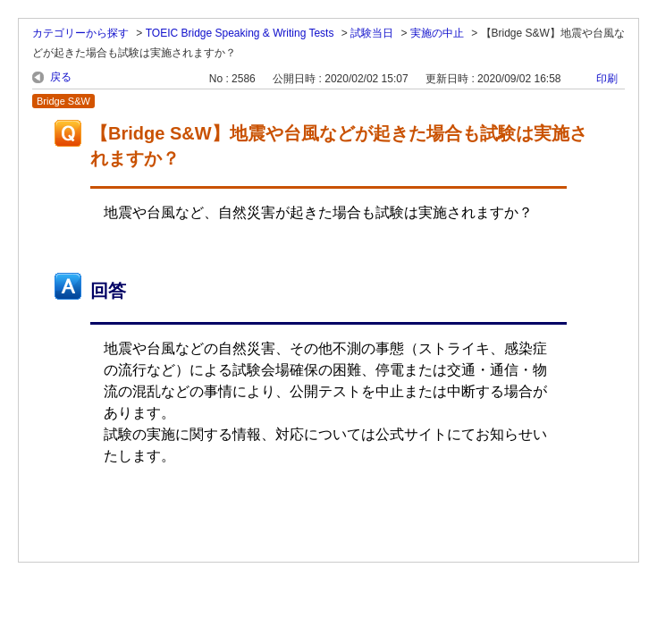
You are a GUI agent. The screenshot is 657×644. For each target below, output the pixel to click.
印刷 (607, 79)
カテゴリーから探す (80, 33)
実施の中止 (437, 33)
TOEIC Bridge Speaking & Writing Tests (240, 33)
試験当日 (372, 33)
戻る (61, 77)
